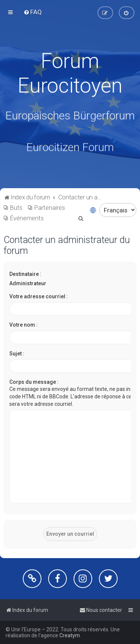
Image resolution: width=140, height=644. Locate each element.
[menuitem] (33, 12)
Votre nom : (24, 325)
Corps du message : (34, 382)
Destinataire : (25, 274)
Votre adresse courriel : (39, 296)
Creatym (70, 635)
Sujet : (17, 354)
